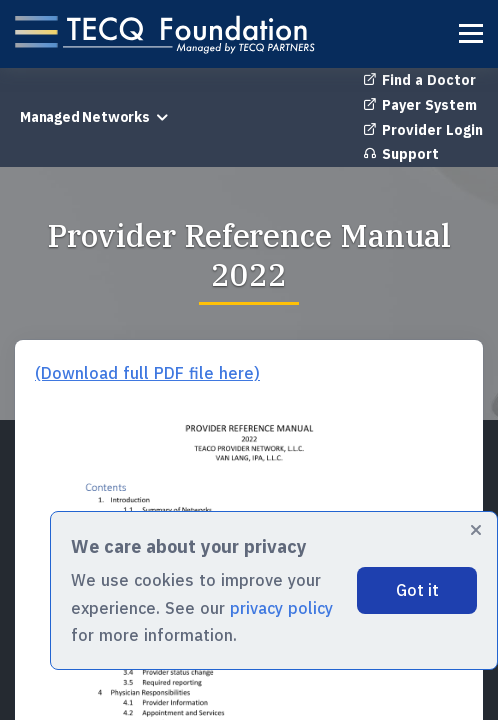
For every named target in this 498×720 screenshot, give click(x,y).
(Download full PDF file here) (147, 373)
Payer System (420, 105)
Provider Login (423, 130)
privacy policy (281, 608)
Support (401, 154)
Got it (417, 590)
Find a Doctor (419, 80)
